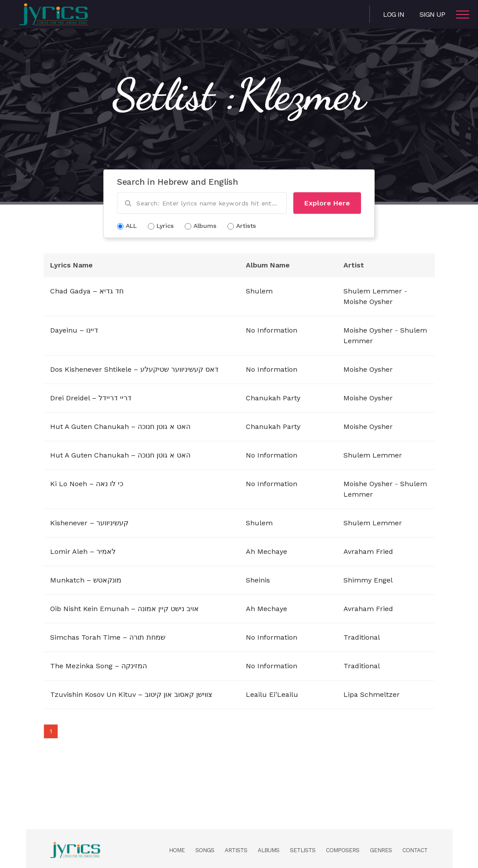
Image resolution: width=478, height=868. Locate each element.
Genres (381, 850)
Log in (394, 14)
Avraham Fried (368, 551)
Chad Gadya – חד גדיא (87, 291)
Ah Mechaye (266, 551)
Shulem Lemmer (373, 291)
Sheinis (258, 580)
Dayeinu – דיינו (74, 330)
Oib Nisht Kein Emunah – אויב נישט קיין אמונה (124, 609)
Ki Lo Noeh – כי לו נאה (87, 484)
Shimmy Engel (368, 580)
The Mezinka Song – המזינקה (99, 666)
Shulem (259, 291)
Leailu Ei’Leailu (272, 694)
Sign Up (432, 14)
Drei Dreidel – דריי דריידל (91, 398)
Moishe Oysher (368, 302)
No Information (272, 330)
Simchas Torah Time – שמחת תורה (108, 637)
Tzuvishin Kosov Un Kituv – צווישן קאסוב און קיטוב (131, 694)
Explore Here (327, 203)
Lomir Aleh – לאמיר (83, 551)
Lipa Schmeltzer (372, 694)
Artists (236, 850)
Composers (343, 850)
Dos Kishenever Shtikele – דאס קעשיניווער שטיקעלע (134, 369)
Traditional (362, 637)
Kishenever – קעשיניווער (89, 523)
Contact (415, 850)
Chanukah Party (273, 398)
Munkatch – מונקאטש (86, 580)
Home (177, 850)
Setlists (303, 850)
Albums (268, 850)
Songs (205, 850)
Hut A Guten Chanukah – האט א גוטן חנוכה (120, 427)
